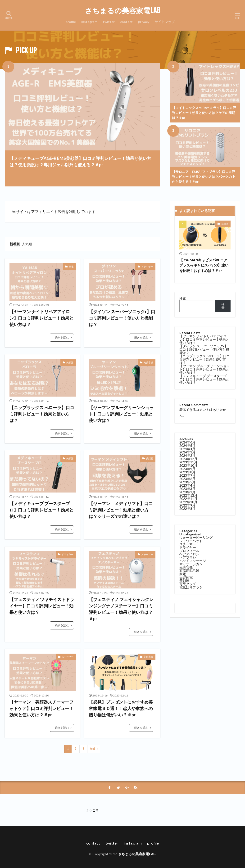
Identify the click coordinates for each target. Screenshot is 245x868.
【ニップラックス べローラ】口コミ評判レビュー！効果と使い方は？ (42, 414)
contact (126, 22)
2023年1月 (187, 492)
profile (71, 22)
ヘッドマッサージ (193, 561)
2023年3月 (187, 489)
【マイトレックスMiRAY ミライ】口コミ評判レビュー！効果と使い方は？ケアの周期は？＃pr (204, 113)
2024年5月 (187, 445)
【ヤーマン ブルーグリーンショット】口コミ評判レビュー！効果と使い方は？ (121, 414)
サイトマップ (165, 22)
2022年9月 (187, 505)
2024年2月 (187, 455)
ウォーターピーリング (196, 537)
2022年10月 (188, 502)
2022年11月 (188, 499)
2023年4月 (187, 485)
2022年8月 (187, 509)
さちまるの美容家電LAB (123, 11)
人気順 (27, 244)
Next (93, 749)
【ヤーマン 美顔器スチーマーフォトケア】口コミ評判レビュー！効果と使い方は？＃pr (41, 708)
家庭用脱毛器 (189, 571)
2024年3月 (187, 452)
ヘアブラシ (188, 557)
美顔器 (70, 362)
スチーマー (147, 554)
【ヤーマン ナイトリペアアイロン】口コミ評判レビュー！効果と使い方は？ (41, 318)
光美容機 (148, 362)
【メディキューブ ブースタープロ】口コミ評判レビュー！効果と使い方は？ (41, 510)
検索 (183, 298)
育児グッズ (188, 584)
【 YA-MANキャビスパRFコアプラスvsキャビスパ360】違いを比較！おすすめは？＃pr (204, 265)
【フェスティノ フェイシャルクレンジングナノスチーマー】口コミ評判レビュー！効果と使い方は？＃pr (121, 609)
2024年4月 (187, 449)
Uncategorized (190, 534)
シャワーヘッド (191, 541)
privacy (144, 22)
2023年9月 (187, 469)
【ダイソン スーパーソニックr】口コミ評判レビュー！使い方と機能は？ (122, 318)
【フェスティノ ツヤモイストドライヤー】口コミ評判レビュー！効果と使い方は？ (42, 606)
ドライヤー (147, 267)
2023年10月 (188, 465)
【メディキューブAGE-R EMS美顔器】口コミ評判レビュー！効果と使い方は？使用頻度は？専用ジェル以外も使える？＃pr (80, 161)
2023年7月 (187, 475)
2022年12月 (188, 495)
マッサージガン (191, 564)
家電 (71, 267)
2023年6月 (187, 479)
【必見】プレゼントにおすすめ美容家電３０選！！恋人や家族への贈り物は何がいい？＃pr (121, 708)
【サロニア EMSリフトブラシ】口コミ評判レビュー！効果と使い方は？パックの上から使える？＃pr (204, 177)
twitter (109, 22)
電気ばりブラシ (191, 587)
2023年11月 (188, 462)
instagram (89, 22)
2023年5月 (187, 482)
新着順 (15, 244)
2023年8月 (187, 472)
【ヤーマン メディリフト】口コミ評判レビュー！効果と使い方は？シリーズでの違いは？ (121, 510)
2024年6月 (187, 442)
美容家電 (148, 657)
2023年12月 (188, 459)
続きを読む (62, 337)
